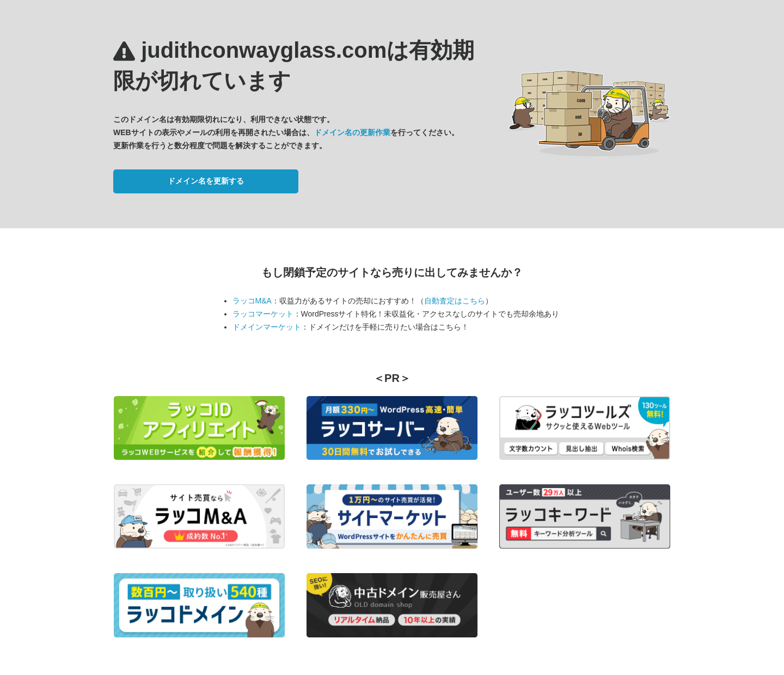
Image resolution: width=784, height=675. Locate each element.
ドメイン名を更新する (206, 181)
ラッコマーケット (263, 314)
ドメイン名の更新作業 (352, 132)
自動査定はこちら (455, 301)
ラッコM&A (252, 301)
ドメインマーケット (267, 327)
